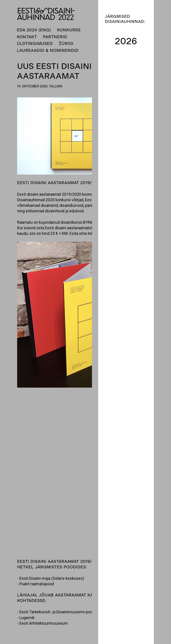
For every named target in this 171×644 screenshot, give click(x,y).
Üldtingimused (35, 44)
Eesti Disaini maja (35, 578)
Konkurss (69, 30)
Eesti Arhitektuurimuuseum (44, 623)
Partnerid (55, 37)
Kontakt (27, 37)
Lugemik (27, 618)
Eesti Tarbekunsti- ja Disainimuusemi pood (57, 612)
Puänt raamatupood (37, 584)
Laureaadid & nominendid (48, 50)
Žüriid (66, 44)
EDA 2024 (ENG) (34, 30)
